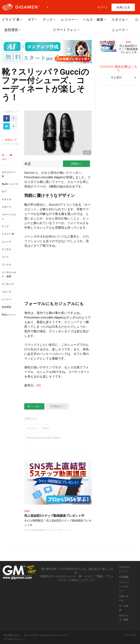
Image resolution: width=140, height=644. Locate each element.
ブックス (6, 265)
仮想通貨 (11, 30)
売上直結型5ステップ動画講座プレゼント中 (54, 516)
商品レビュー (9, 315)
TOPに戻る (130, 634)
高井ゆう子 (11, 140)
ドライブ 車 (11, 20)
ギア (31, 20)
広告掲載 (124, 577)
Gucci (46, 428)
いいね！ (34, 406)
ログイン (103, 7)
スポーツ (6, 207)
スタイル (118, 20)
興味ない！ (58, 406)
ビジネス (6, 249)
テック (48, 20)
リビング (6, 292)
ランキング (8, 284)
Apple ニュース (10, 184)
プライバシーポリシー (124, 586)
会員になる (123, 7)
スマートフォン (65, 30)
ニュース (118, 30)
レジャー (68, 20)
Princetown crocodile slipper (43, 438)
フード (5, 257)
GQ (39, 385)
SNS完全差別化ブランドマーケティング (49, 530)
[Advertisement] (58, 276)
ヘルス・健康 (93, 20)
